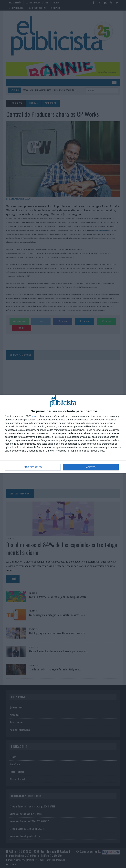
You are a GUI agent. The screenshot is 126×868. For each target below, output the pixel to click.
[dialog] (63, 434)
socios (35, 416)
